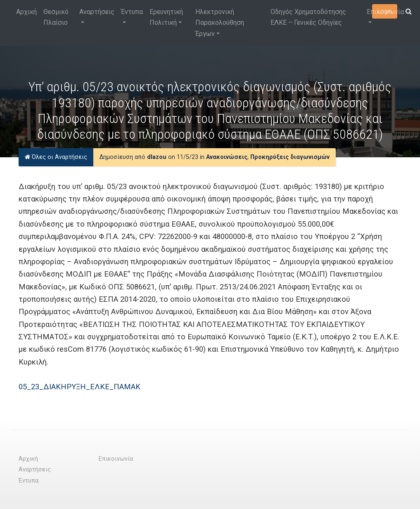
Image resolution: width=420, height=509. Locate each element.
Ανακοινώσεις (227, 157)
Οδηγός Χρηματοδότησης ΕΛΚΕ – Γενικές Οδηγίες (308, 17)
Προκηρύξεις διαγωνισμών (290, 157)
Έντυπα (132, 12)
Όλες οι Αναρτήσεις (56, 157)
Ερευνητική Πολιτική (166, 17)
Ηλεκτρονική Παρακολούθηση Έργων (220, 23)
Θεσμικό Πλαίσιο (56, 17)
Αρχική (26, 12)
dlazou (157, 157)
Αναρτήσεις (97, 12)
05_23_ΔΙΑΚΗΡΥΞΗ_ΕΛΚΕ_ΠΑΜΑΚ (79, 387)
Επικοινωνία (385, 12)
